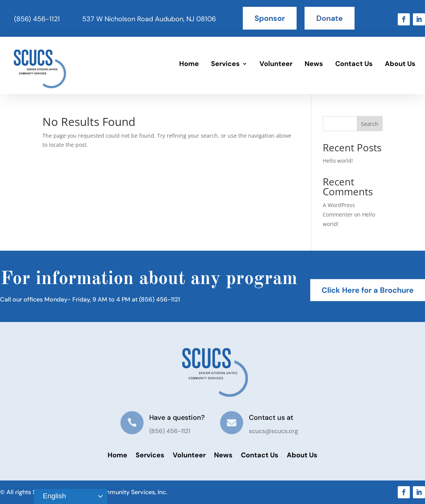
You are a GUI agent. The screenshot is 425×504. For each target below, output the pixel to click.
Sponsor (270, 18)
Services (225, 64)
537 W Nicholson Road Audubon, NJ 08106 (149, 19)
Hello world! (338, 161)
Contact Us (354, 64)
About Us (400, 64)
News (314, 64)
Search (370, 124)
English (51, 496)
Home (189, 64)
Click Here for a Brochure (368, 290)
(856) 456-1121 (37, 19)
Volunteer (276, 64)
